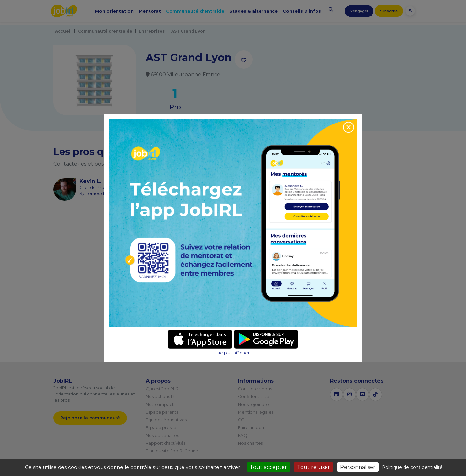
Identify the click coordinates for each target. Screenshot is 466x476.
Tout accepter (268, 467)
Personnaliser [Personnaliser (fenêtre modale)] (358, 467)
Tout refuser (314, 467)
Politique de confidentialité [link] (412, 467)
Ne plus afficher (233, 353)
